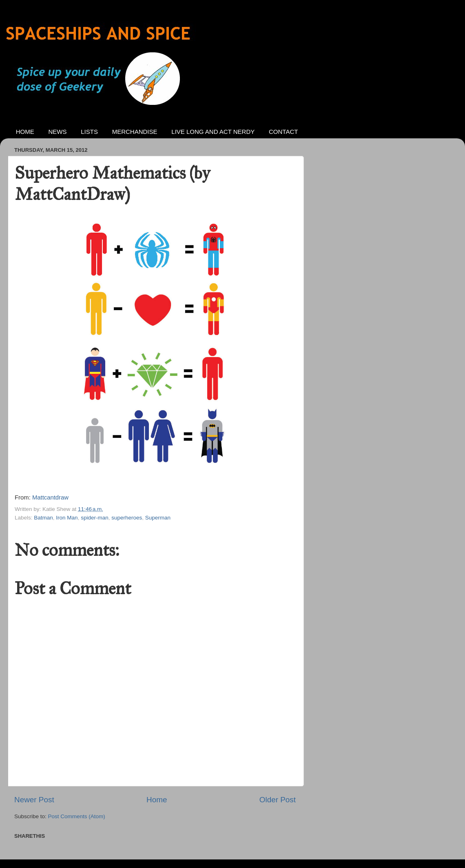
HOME (25, 132)
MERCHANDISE (135, 132)
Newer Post (34, 800)
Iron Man (67, 518)
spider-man (95, 518)
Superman (158, 518)
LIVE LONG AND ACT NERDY (213, 132)
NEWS (58, 132)
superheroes (127, 518)
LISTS (89, 132)
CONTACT (283, 132)
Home (157, 800)
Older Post (278, 800)
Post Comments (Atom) (77, 816)
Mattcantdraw (50, 497)
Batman (43, 518)
